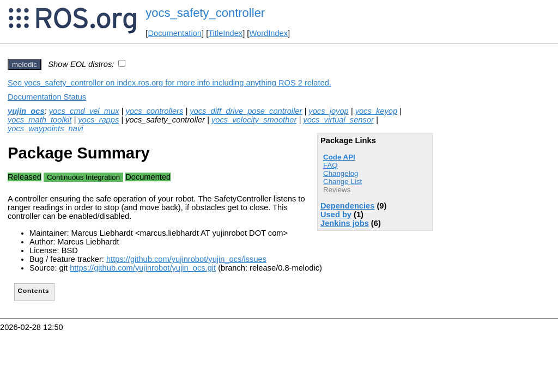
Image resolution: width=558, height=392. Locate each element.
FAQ (330, 165)
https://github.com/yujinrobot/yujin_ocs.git (143, 268)
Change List (342, 182)
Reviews (337, 190)
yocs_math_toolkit (40, 120)
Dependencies (347, 206)
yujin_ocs (26, 111)
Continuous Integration (83, 177)
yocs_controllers (154, 111)
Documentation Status (47, 97)
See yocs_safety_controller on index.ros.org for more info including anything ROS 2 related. (169, 83)
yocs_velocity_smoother (254, 120)
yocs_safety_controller (205, 13)
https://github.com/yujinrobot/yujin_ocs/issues (186, 259)
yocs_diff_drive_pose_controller (246, 111)
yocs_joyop (328, 111)
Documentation (175, 33)
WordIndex (268, 33)
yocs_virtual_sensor (338, 120)
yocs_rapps (98, 120)
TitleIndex (225, 33)
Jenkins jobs (345, 223)
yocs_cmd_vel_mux (84, 111)
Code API (339, 157)
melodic (25, 65)
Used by (336, 215)
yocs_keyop (376, 111)
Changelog (341, 173)
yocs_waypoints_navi (46, 128)
